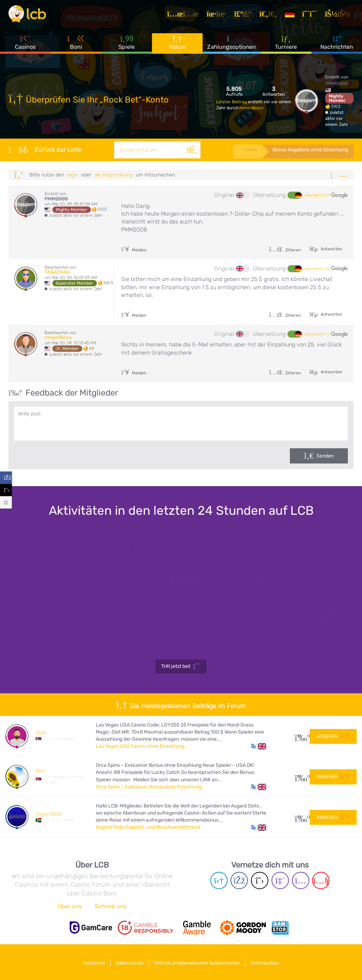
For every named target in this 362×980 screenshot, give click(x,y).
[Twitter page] (260, 880)
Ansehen (333, 736)
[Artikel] (186, 16)
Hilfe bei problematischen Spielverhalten (198, 962)
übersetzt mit (326, 196)
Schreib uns (111, 906)
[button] (259, 746)
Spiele (127, 46)
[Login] (340, 16)
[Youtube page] (321, 880)
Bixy (40, 771)
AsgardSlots (49, 814)
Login (72, 175)
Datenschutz (129, 962)
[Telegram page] (219, 880)
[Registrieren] (312, 16)
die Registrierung (113, 175)
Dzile (41, 733)
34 (300, 736)
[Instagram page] (301, 880)
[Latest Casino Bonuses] (30, 16)
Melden (134, 250)
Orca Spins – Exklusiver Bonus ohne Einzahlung (149, 787)
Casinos (25, 46)
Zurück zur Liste (45, 150)
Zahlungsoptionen (232, 46)
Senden (325, 456)
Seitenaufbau (268, 962)
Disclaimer (91, 962)
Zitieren (285, 250)
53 (300, 817)
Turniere (286, 46)
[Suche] (191, 150)
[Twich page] (280, 880)
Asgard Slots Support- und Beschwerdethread (148, 827)
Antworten (331, 249)
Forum (177, 46)
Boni (76, 46)
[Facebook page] (239, 880)
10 (300, 776)
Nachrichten (337, 46)
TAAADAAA (57, 272)
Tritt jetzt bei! (181, 666)
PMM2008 (337, 84)
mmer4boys (251, 108)
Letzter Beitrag (232, 102)
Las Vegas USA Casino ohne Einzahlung (140, 746)
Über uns (70, 906)
